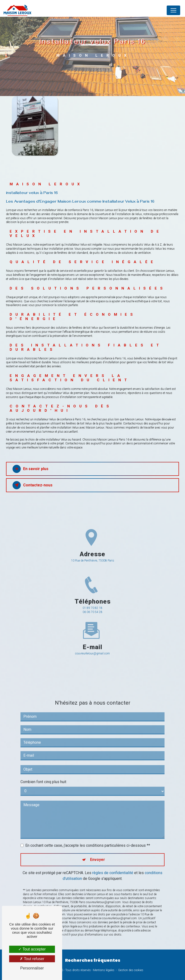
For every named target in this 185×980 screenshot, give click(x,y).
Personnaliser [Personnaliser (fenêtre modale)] (32, 968)
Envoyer (98, 847)
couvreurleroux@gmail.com (92, 641)
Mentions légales (104, 970)
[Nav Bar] (173, 10)
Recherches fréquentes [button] (93, 960)
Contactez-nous (33, 485)
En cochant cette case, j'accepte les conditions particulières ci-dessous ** (88, 833)
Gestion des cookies (131, 970)
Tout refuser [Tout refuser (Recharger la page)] (32, 959)
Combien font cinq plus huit (43, 769)
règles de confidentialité (113, 860)
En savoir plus (30, 469)
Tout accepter (32, 949)
